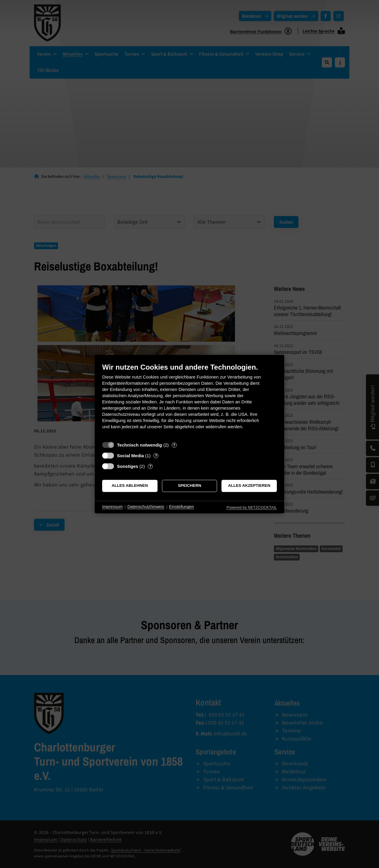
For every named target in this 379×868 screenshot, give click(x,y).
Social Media (130, 456)
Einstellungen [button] (182, 507)
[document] (189, 401)
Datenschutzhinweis (146, 507)
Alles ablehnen (130, 486)
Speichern (190, 486)
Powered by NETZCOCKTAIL (252, 507)
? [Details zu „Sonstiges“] (150, 466)
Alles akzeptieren (249, 486)
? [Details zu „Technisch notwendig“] (174, 445)
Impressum (112, 507)
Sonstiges (128, 466)
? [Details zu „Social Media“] (156, 456)
